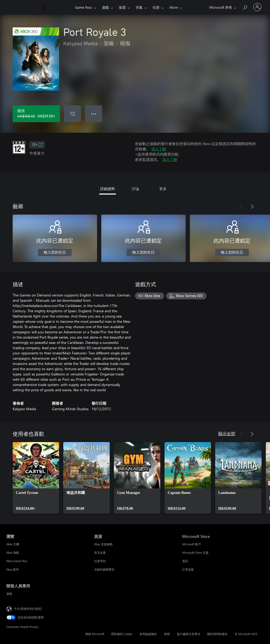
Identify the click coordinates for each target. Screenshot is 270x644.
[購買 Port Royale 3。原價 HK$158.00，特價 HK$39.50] (36, 114)
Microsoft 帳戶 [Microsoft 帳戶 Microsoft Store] (192, 544)
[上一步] (242, 207)
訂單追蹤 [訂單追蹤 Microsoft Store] (188, 569)
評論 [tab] (136, 189)
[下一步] (252, 207)
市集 (139, 7)
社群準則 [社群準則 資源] (100, 561)
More (174, 7)
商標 (167, 634)
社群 (156, 7)
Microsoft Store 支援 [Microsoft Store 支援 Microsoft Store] (195, 553)
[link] (36, 478)
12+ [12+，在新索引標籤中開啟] (37, 145)
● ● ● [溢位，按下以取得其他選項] (94, 114)
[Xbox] (59, 7)
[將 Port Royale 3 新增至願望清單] (73, 114)
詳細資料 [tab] (108, 189)
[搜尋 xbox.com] (245, 7)
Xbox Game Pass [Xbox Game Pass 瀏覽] (17, 561)
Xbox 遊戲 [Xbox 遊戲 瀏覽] (13, 553)
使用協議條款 (148, 634)
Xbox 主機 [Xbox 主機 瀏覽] (13, 544)
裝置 (122, 7)
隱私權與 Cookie (122, 634)
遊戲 (105, 7)
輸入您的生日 (55, 252)
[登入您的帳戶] (257, 7)
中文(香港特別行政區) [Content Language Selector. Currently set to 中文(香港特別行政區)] (28, 609)
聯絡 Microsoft (95, 634)
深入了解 (159, 149)
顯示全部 (227, 434)
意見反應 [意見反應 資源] (100, 553)
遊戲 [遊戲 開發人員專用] (9, 594)
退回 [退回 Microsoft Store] (185, 561)
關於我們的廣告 (217, 634)
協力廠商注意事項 (189, 634)
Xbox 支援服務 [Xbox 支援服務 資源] (103, 544)
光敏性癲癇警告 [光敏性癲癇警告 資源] (104, 569)
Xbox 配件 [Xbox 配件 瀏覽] (13, 569)
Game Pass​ (84, 7)
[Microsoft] (24, 7)
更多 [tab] (163, 189)
